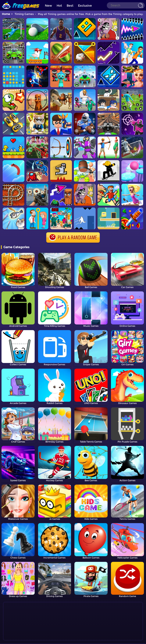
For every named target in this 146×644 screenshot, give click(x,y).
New (48, 6)
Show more (19, 631)
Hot (59, 6)
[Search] (126, 5)
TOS (69, 639)
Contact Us (58, 639)
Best (70, 6)
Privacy (78, 639)
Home (6, 14)
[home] (21, 1)
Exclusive (85, 6)
